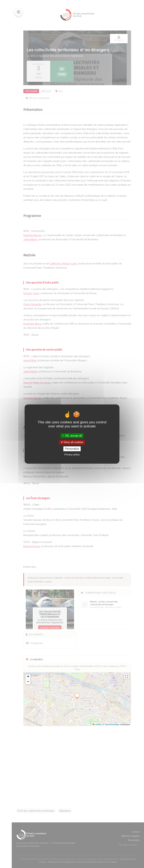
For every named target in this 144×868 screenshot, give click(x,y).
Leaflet (97, 724)
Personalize (72, 449)
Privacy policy (72, 454)
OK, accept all (72, 436)
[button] (28, 677)
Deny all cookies (72, 442)
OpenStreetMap (112, 724)
